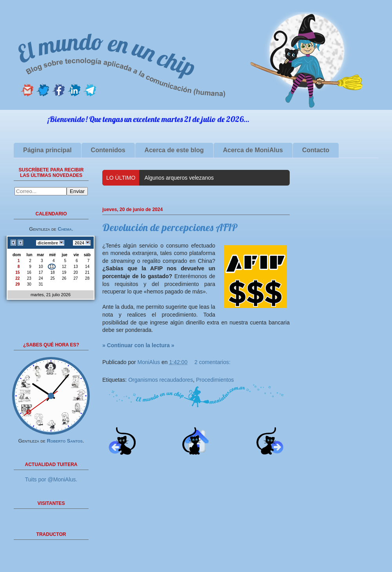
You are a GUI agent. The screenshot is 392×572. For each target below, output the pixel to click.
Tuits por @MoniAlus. (51, 479)
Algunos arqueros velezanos (179, 178)
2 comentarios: (212, 362)
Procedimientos (215, 380)
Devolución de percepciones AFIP (170, 227)
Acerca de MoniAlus (253, 150)
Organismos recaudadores (161, 380)
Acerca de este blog (174, 150)
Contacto (316, 150)
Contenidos (108, 150)
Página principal (47, 150)
